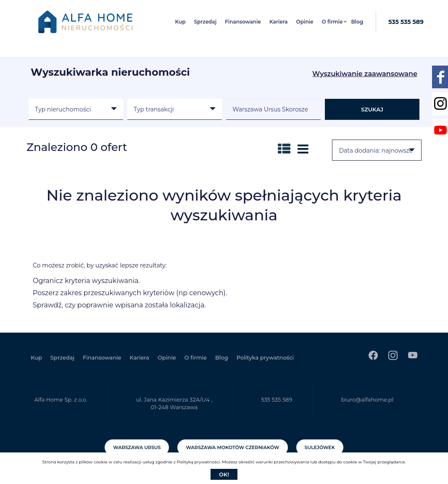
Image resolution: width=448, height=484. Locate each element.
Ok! (224, 474)
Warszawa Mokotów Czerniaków (232, 447)
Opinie (305, 22)
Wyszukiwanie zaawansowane (365, 74)
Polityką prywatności (198, 462)
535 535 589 (406, 22)
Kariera (279, 22)
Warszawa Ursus (137, 447)
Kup (181, 22)
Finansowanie (243, 22)
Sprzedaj (206, 22)
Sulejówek (320, 447)
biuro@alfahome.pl (367, 399)
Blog (357, 22)
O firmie (332, 22)
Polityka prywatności (265, 357)
